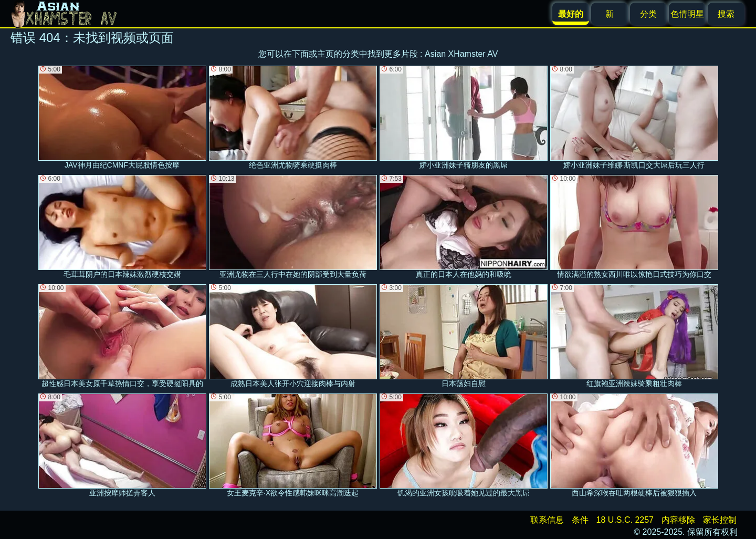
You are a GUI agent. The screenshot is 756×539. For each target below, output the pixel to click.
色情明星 (687, 14)
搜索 (726, 14)
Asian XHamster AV (461, 54)
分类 (648, 14)
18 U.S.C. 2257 (625, 520)
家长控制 (720, 520)
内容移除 (678, 520)
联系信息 (547, 520)
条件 (580, 520)
